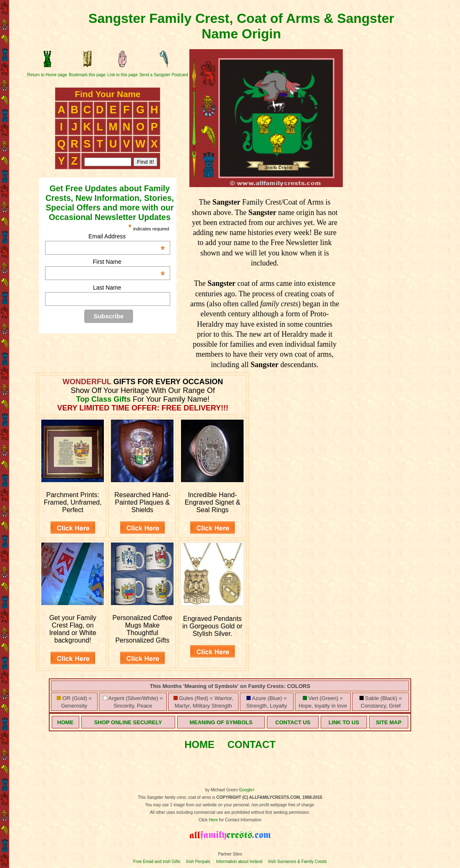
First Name (129, 262)
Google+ (247, 790)
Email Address (127, 236)
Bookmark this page (87, 75)
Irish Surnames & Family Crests (298, 862)
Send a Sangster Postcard (164, 75)
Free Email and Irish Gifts (157, 862)
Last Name (107, 288)
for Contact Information (240, 820)
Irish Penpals (198, 862)
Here (214, 820)
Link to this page (122, 75)
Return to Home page (47, 75)
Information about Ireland (239, 862)
